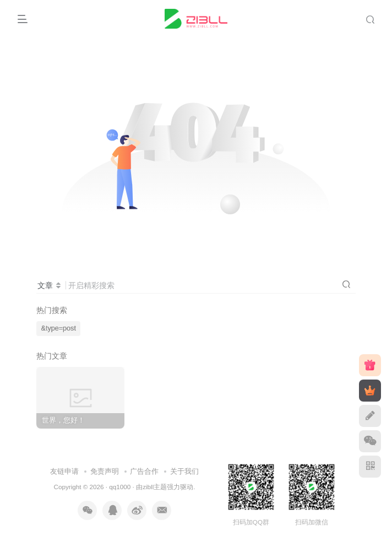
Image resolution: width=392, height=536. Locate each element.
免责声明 (105, 471)
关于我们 (184, 471)
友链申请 (64, 471)
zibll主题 (155, 487)
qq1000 (120, 487)
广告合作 (144, 471)
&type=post (59, 328)
